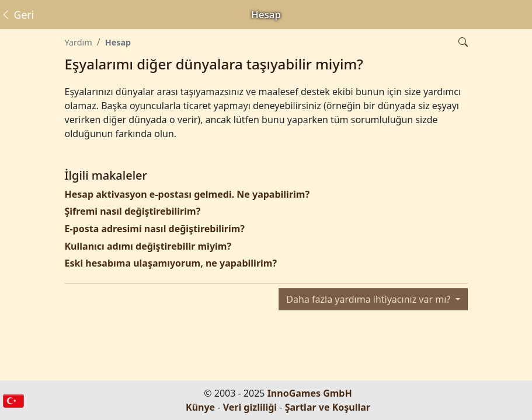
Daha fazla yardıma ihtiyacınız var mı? (369, 299)
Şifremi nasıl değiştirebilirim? (133, 211)
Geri (17, 15)
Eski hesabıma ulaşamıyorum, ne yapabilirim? (171, 263)
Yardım (79, 42)
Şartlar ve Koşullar (328, 407)
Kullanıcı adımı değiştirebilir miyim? (148, 246)
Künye (200, 407)
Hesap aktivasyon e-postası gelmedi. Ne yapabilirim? (187, 194)
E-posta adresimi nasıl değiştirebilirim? (155, 229)
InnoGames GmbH (310, 393)
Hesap (118, 42)
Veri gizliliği (250, 407)
